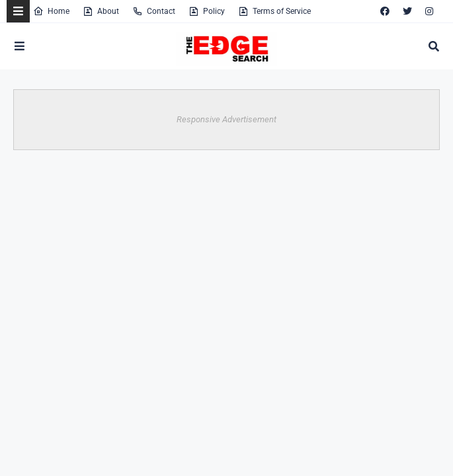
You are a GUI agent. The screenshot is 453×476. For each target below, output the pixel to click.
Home (51, 11)
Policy (207, 11)
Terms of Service (274, 11)
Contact (154, 11)
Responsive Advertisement (226, 119)
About (101, 11)
